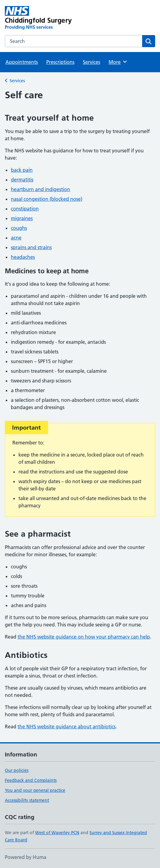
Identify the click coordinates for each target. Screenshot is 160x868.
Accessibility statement (27, 800)
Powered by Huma (26, 857)
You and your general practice (35, 790)
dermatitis (22, 180)
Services (91, 62)
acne (16, 238)
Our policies (17, 770)
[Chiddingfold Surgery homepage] (50, 18)
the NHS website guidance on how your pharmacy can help (84, 637)
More (118, 62)
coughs (19, 228)
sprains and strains (31, 247)
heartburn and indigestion (41, 189)
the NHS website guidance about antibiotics (67, 727)
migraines (22, 218)
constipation (25, 209)
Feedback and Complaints (31, 780)
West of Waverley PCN (57, 833)
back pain (22, 170)
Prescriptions (60, 62)
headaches (23, 257)
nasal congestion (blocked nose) (47, 199)
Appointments (22, 62)
